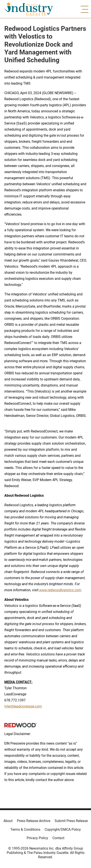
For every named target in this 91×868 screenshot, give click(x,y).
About (8, 821)
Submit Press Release (71, 821)
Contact (58, 838)
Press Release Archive (34, 821)
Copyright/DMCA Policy (63, 830)
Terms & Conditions (25, 830)
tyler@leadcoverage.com (23, 706)
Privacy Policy (37, 838)
